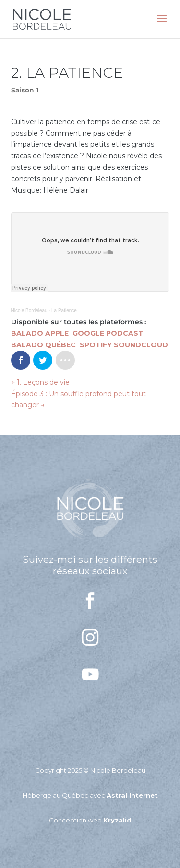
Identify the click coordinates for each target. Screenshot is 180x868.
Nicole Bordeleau (29, 311)
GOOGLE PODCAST (108, 333)
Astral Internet (132, 795)
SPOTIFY (96, 345)
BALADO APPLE (41, 333)
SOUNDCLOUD (141, 345)
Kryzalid (117, 820)
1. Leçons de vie (40, 382)
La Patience (64, 311)
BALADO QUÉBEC (44, 345)
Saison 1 (25, 90)
